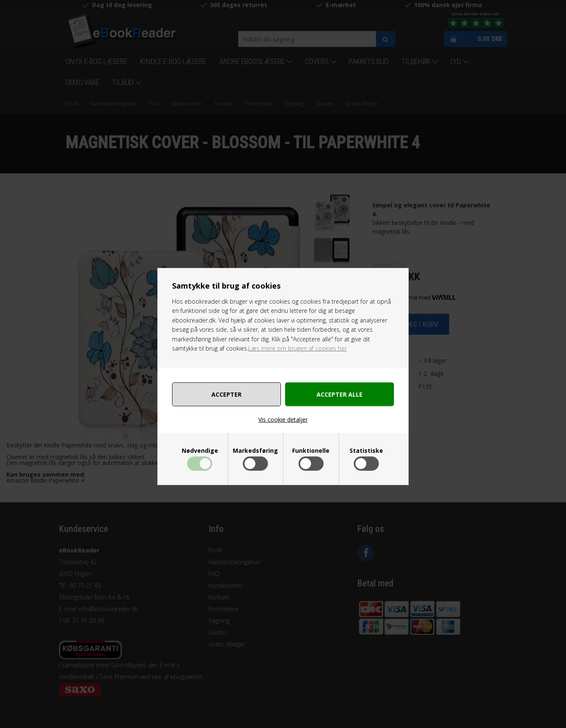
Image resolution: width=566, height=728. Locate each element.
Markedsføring (255, 451)
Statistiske (366, 451)
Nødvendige (200, 451)
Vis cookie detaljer (283, 420)
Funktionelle (311, 451)
